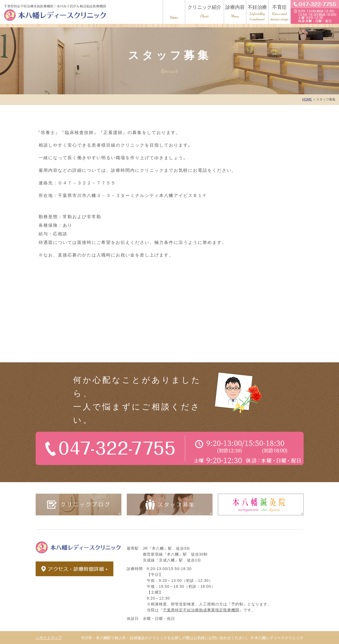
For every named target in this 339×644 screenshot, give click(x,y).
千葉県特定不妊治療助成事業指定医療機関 (201, 610)
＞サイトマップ (49, 638)
